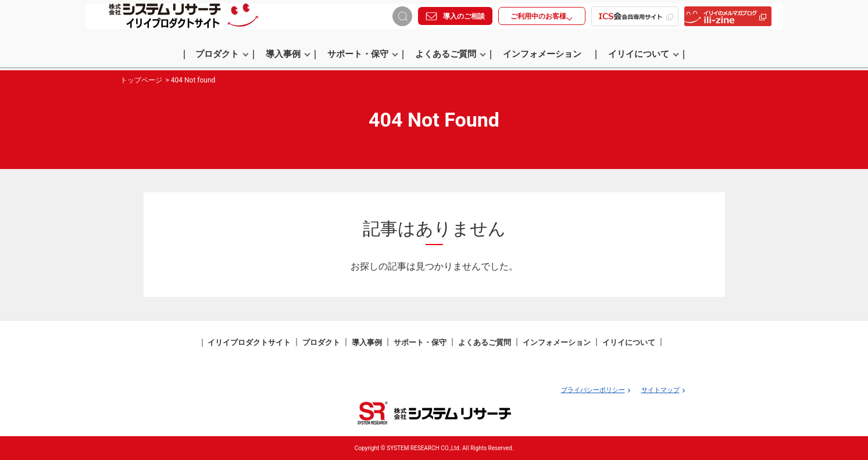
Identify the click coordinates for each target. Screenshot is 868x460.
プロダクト (222, 56)
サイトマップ (660, 390)
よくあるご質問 (451, 56)
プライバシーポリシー (593, 390)
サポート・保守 (363, 56)
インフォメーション (542, 56)
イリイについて (644, 56)
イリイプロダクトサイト (249, 342)
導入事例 (288, 56)
